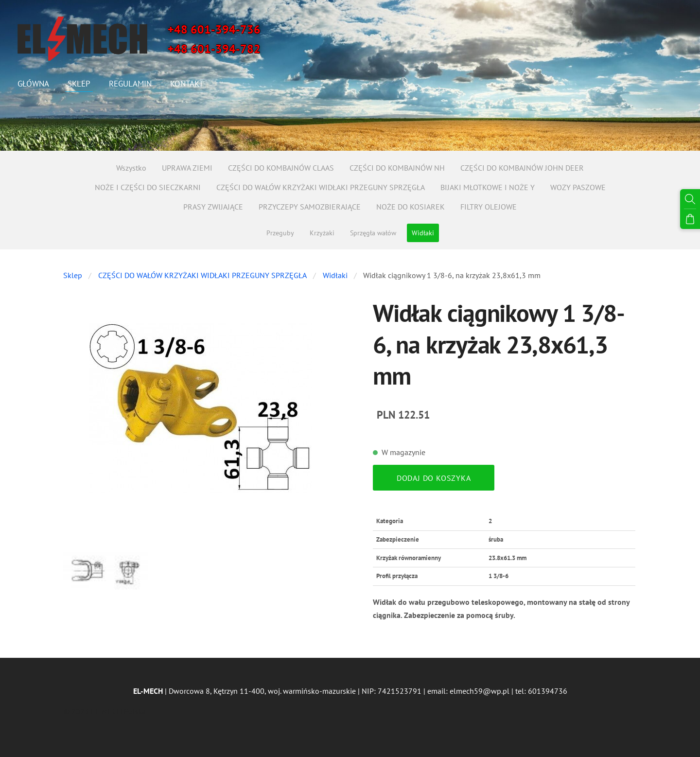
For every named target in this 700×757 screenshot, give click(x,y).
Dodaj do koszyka (434, 478)
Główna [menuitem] (35, 84)
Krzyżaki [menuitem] (322, 233)
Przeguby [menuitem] (280, 233)
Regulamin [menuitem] (132, 84)
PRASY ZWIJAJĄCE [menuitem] (213, 207)
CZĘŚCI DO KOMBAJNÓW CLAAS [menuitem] (281, 168)
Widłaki (335, 275)
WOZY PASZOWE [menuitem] (578, 187)
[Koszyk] (691, 217)
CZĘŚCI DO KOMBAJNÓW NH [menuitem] (397, 168)
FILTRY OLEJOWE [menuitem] (489, 207)
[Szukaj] (691, 198)
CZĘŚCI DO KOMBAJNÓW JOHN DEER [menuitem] (522, 168)
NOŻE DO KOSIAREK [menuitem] (411, 207)
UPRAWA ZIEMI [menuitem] (187, 168)
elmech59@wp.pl (480, 691)
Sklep (73, 275)
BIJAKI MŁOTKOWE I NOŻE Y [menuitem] (488, 187)
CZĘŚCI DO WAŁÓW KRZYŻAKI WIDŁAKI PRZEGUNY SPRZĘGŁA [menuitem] (321, 187)
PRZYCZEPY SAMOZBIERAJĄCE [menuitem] (310, 207)
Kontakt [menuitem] (189, 84)
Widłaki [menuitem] (423, 233)
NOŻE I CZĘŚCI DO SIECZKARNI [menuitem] (148, 187)
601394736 (548, 691)
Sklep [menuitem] (81, 84)
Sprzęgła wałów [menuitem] (373, 233)
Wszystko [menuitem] (131, 168)
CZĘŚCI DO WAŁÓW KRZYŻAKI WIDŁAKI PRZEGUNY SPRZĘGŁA (202, 275)
